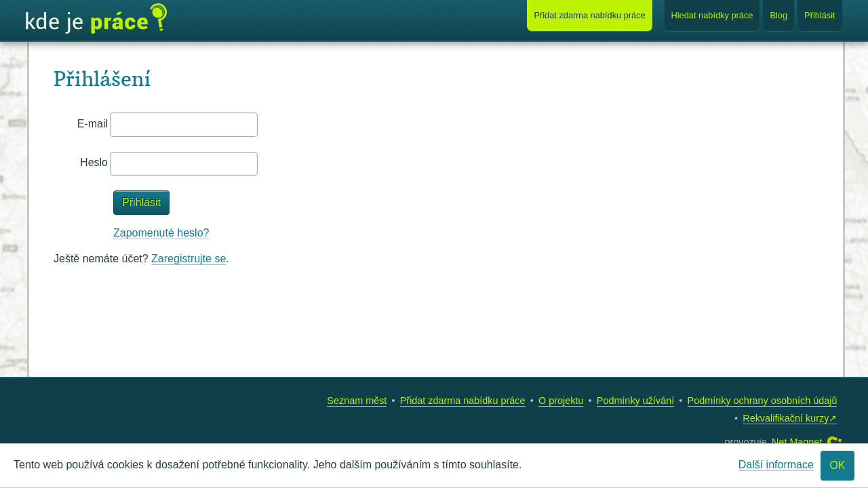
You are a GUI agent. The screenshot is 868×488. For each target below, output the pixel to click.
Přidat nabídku (589, 15)
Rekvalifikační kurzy (786, 418)
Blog (778, 15)
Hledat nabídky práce (712, 15)
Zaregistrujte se (189, 259)
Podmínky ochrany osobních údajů (763, 401)
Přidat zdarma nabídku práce (463, 401)
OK (837, 465)
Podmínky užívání (635, 401)
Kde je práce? (96, 19)
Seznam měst (357, 401)
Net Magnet (797, 442)
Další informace (776, 465)
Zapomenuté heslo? (161, 233)
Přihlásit (820, 15)
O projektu (561, 401)
